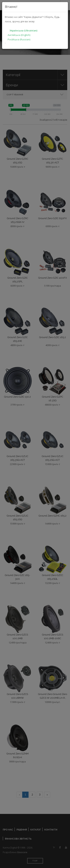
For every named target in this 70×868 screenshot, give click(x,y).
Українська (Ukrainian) (23, 30)
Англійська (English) (19, 35)
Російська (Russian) (19, 39)
